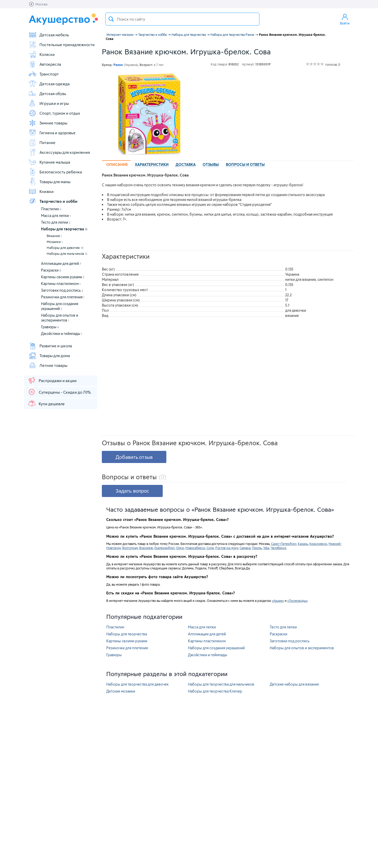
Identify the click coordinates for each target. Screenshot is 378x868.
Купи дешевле (46, 403)
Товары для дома (49, 356)
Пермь (257, 548)
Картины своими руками (63, 277)
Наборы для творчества (64, 229)
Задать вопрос (132, 491)
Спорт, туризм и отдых (54, 113)
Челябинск (278, 548)
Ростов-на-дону (227, 548)
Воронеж (146, 548)
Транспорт (44, 74)
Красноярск (318, 544)
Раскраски (51, 270)
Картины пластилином (61, 284)
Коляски (42, 54)
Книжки (41, 191)
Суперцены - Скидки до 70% (59, 392)
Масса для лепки (56, 216)
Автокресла (45, 64)
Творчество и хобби (53, 201)
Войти (345, 19)
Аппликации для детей (61, 263)
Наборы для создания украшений (216, 648)
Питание (42, 142)
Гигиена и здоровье (52, 133)
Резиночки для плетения (63, 297)
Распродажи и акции (52, 380)
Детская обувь (47, 94)
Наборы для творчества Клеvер (215, 691)
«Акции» (278, 601)
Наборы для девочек (65, 248)
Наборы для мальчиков (67, 254)
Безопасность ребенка (55, 172)
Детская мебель (49, 35)
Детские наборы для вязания (294, 684)
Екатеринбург (165, 548)
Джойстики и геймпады (61, 334)
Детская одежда (49, 84)
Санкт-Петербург (284, 544)
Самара (245, 548)
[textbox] (182, 19)
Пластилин (51, 209)
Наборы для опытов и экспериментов (302, 648)
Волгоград (130, 548)
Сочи (210, 548)
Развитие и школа (50, 346)
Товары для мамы (49, 182)
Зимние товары (48, 123)
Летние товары (48, 365)
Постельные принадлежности (61, 45)
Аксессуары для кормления (59, 152)
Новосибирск (195, 548)
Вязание (54, 236)
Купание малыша (49, 162)
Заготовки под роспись (62, 290)
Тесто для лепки (56, 222)
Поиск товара (111, 19)
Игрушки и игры (49, 103)
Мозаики (55, 242)
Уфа (266, 548)
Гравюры (50, 327)
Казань (303, 544)
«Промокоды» (297, 601)
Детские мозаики (121, 691)
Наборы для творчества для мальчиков (221, 684)
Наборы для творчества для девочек (137, 684)
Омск (180, 548)
